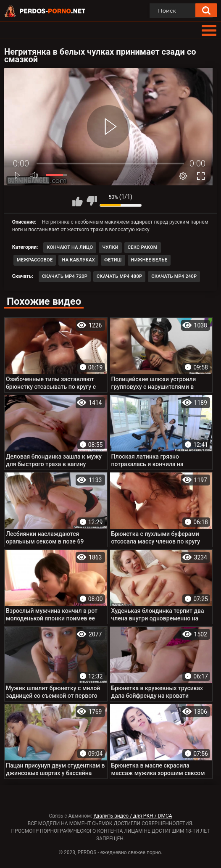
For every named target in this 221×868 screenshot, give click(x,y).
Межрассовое (35, 260)
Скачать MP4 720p (65, 276)
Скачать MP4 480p (119, 276)
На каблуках (78, 260)
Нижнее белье (149, 260)
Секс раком (143, 247)
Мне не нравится (92, 201)
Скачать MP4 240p (174, 276)
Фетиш (113, 260)
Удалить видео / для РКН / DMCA (133, 816)
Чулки (110, 247)
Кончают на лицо (70, 247)
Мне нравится (78, 201)
